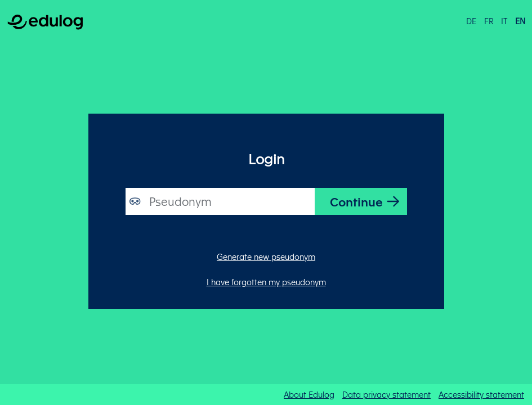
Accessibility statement (481, 394)
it (504, 21)
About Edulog (309, 394)
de (471, 21)
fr (489, 21)
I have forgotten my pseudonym (266, 282)
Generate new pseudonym (266, 256)
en (520, 21)
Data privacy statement (386, 394)
